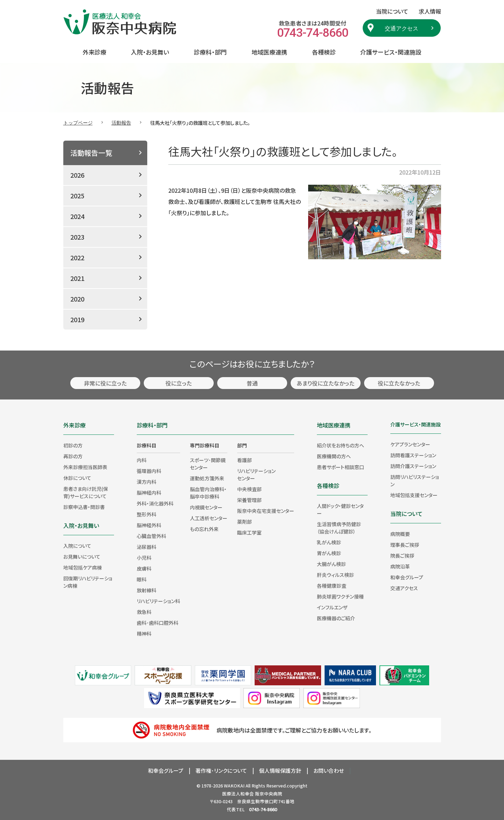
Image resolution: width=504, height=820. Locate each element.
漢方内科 (147, 482)
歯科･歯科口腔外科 (158, 623)
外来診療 (94, 52)
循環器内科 (149, 471)
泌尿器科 (147, 547)
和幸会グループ (407, 577)
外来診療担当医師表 (85, 467)
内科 (142, 460)
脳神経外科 (149, 525)
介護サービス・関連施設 (391, 52)
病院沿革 (400, 566)
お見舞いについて (82, 557)
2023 (77, 237)
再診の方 (73, 456)
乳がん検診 (329, 542)
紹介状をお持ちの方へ (340, 445)
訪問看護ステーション (413, 455)
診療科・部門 (210, 52)
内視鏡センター (206, 507)
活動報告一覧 (91, 153)
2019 (77, 319)
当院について (406, 514)
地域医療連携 (269, 52)
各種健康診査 (332, 586)
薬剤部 (244, 522)
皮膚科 (144, 568)
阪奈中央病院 (269, 794)
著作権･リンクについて (221, 770)
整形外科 (147, 514)
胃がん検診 (329, 553)
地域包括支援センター (414, 495)
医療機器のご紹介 (336, 618)
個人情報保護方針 (280, 770)
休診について (77, 478)
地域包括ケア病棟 (83, 567)
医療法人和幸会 (238, 794)
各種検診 (324, 52)
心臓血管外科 (151, 536)
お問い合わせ (329, 770)
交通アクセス (402, 28)
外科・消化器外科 (155, 503)
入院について (77, 546)
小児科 (144, 558)
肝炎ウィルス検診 (335, 575)
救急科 (144, 612)
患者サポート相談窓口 (340, 467)
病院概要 (400, 534)
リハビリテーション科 (158, 601)
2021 (77, 278)
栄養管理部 (249, 500)
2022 (77, 257)
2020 (77, 299)
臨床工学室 (249, 532)
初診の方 (73, 445)
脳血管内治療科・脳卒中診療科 (208, 493)
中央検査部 (249, 489)
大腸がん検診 (331, 564)
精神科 (144, 634)
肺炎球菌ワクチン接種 (340, 596)
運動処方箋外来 (207, 478)
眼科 (142, 579)
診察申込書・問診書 (84, 507)
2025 (77, 196)
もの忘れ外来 (204, 529)
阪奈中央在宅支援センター (266, 511)
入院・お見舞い (150, 52)
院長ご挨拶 (402, 556)
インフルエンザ (332, 607)
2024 (77, 216)
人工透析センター (209, 518)
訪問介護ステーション (413, 466)
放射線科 (147, 590)
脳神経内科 (149, 493)
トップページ (78, 122)
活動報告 (121, 122)
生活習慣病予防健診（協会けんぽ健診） (339, 528)
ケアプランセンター (410, 444)
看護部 (244, 460)
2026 (77, 175)
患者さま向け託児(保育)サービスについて (86, 492)
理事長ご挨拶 (405, 545)
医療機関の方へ (334, 456)
